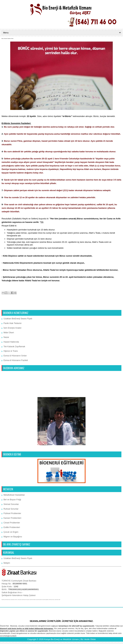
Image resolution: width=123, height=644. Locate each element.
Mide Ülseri (9, 333)
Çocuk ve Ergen (11, 532)
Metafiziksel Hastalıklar (14, 495)
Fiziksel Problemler (12, 513)
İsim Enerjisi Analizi (12, 328)
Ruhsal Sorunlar (11, 509)
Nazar (6, 337)
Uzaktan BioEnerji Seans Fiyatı (18, 319)
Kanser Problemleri (12, 518)
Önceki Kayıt (115, 306)
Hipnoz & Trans (11, 351)
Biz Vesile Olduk (88, 639)
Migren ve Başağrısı (13, 537)
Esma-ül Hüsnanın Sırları (15, 356)
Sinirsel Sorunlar (11, 504)
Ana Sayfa (62, 306)
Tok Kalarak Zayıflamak (14, 346)
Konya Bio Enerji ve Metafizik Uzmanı (62, 639)
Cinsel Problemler (12, 523)
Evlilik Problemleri (12, 527)
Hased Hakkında (11, 342)
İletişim (7, 563)
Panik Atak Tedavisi (12, 323)
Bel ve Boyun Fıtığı (12, 500)
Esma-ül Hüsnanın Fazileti (16, 360)
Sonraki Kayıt (9, 306)
